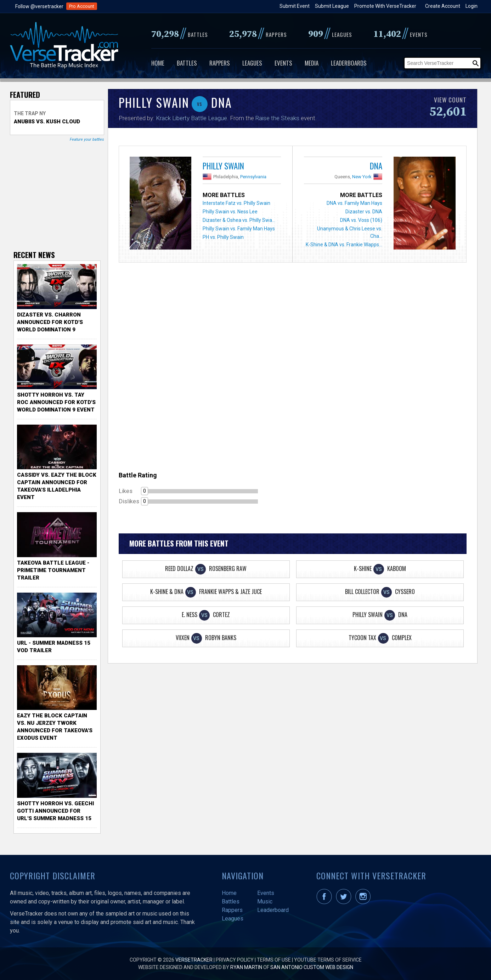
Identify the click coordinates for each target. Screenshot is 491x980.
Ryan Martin (246, 967)
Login (472, 6)
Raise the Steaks (277, 118)
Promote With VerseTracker (385, 6)
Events (283, 63)
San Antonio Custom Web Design (312, 967)
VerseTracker (194, 960)
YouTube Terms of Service (328, 960)
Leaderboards (349, 63)
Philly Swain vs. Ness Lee (230, 212)
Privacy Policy (235, 960)
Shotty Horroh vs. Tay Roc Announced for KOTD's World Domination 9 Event (56, 402)
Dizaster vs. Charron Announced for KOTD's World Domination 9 (50, 322)
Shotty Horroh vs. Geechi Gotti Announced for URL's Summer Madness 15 (55, 811)
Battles (187, 63)
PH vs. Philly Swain (223, 237)
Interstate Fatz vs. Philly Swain (236, 203)
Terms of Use (274, 960)
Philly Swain (223, 166)
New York (362, 177)
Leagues (252, 63)
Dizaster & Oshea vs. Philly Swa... (239, 220)
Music (265, 901)
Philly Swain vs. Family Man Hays (239, 229)
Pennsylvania (253, 177)
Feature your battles (87, 139)
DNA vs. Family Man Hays (354, 203)
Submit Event (295, 6)
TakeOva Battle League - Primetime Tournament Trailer (53, 570)
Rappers (220, 63)
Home (158, 63)
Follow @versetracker (39, 6)
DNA (376, 166)
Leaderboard (273, 910)
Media (312, 63)
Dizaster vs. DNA (364, 212)
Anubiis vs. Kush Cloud (47, 122)
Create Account (443, 6)
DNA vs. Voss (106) (361, 220)
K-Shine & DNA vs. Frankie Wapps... (344, 245)
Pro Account (82, 6)
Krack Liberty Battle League (191, 118)
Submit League (332, 6)
